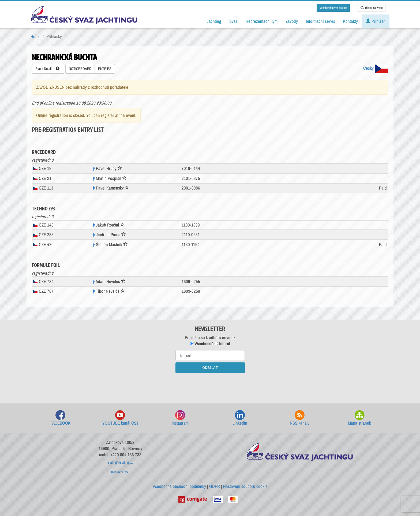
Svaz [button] (233, 21)
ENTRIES (105, 69)
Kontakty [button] (350, 21)
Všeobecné (202, 344)
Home (35, 36)
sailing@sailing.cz (120, 462)
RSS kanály (300, 418)
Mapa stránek (359, 418)
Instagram (180, 418)
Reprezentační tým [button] (262, 21)
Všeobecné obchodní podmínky (179, 486)
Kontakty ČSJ (120, 472)
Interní (222, 344)
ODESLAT (210, 367)
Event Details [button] (47, 69)
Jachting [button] (214, 21)
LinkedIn (240, 418)
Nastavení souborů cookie (245, 486)
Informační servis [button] (320, 21)
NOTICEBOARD (80, 69)
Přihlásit (376, 21)
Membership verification (333, 8)
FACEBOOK (60, 418)
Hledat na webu (372, 8)
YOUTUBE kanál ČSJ (120, 418)
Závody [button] (292, 21)
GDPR (215, 486)
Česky (376, 68)
